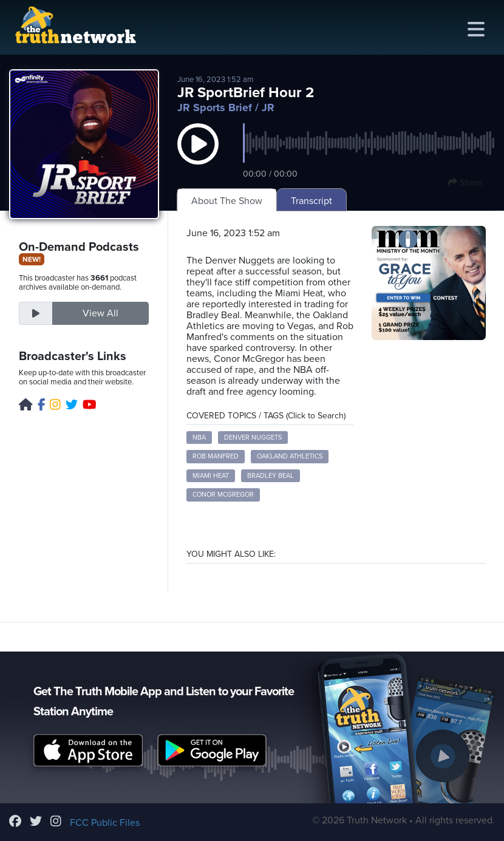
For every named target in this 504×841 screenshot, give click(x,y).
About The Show (227, 201)
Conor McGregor (223, 495)
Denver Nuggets (253, 438)
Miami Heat (211, 476)
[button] (198, 156)
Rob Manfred (216, 456)
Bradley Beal (271, 476)
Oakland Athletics (290, 456)
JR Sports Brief (215, 107)
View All (100, 313)
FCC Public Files (105, 823)
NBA (199, 438)
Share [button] (465, 183)
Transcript (312, 201)
